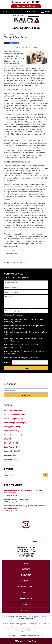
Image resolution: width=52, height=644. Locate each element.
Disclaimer (26, 575)
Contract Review (12, 451)
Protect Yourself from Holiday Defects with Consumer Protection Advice (25, 507)
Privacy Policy (41, 617)
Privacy (26, 581)
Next (22, 262)
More (47, 12)
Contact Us (26, 604)
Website (16, 12)
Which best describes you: (14, 315)
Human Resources (13, 435)
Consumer (10, 455)
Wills (8, 439)
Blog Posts (26, 610)
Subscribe (26, 395)
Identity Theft (11, 443)
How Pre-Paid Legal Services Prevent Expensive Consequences (23, 492)
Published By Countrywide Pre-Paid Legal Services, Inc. (26, 19)
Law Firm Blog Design (25, 641)
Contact (30, 12)
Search (45, 475)
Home (5, 12)
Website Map (26, 599)
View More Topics (11, 459)
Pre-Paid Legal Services (16, 423)
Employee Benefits (16, 250)
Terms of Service (26, 587)
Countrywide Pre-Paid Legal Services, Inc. (32, 635)
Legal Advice (26, 250)
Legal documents (38, 250)
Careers (26, 593)
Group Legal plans (14, 419)
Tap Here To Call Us (26, 6)
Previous (8, 262)
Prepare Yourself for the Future (16, 499)
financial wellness (13, 411)
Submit (26, 368)
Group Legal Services (15, 415)
